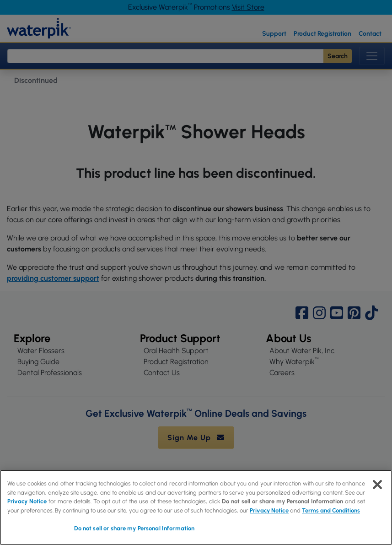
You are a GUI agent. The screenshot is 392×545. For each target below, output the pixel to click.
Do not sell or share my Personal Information (283, 501)
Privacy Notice (27, 501)
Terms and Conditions (331, 510)
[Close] (377, 485)
